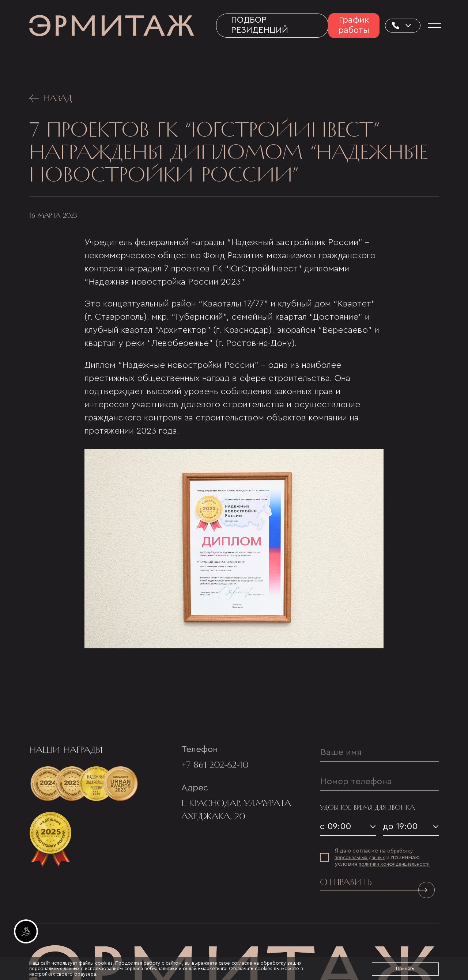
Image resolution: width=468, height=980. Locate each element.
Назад (51, 98)
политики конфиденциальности (394, 864)
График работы (354, 25)
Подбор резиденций (260, 25)
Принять (405, 968)
